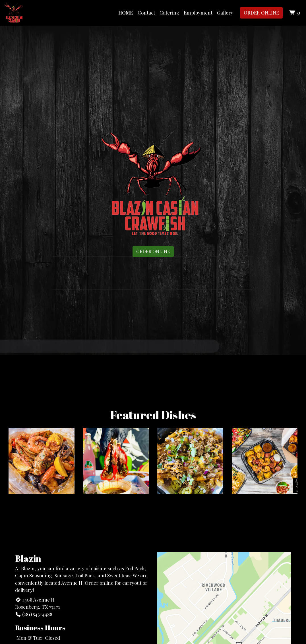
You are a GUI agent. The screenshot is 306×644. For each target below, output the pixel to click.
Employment (198, 13)
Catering (169, 13)
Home (126, 13)
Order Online (261, 13)
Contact (146, 13)
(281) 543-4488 (34, 614)
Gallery (225, 13)
